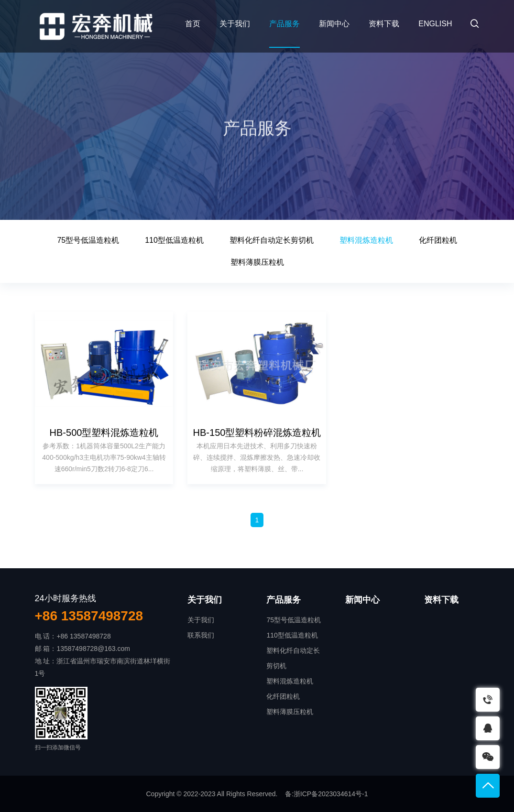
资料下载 (384, 24)
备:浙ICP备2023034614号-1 (327, 794)
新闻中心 (334, 24)
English (435, 24)
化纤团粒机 (438, 240)
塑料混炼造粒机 (366, 240)
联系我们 (201, 635)
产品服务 (284, 24)
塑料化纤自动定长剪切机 (272, 240)
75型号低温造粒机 (88, 240)
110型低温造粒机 (174, 240)
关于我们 (235, 24)
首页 (193, 24)
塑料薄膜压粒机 (257, 262)
